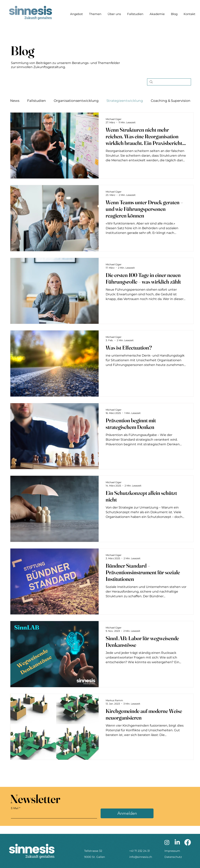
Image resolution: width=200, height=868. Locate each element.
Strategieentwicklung (125, 101)
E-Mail (15, 808)
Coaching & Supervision (171, 101)
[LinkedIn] (177, 842)
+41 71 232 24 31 (140, 851)
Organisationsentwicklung (76, 101)
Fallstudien (37, 101)
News (15, 101)
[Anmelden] (127, 813)
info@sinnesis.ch (141, 857)
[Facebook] (188, 842)
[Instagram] (167, 842)
